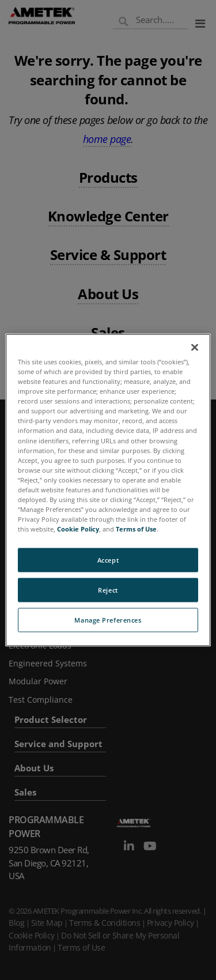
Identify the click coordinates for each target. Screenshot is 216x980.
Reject (108, 590)
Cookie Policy (78, 529)
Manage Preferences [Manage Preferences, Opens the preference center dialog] (108, 620)
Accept (108, 560)
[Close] (195, 348)
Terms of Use (136, 529)
